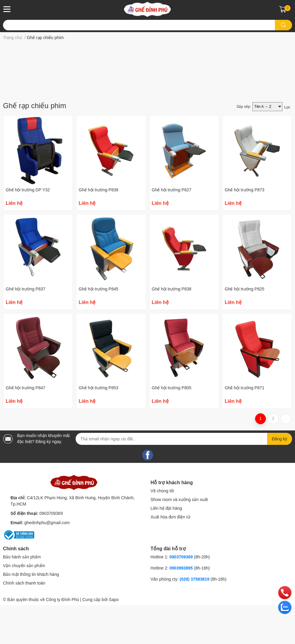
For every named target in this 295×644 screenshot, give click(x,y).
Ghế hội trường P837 (26, 329)
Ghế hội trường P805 (172, 428)
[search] (283, 25)
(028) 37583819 (195, 619)
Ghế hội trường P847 (26, 428)
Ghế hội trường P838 (98, 230)
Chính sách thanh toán (24, 623)
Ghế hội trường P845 (98, 329)
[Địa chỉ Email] (184, 479)
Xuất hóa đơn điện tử (170, 557)
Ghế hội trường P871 (245, 428)
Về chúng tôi (162, 531)
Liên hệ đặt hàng (166, 548)
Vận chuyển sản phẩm (24, 606)
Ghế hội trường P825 (245, 329)
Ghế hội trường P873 (245, 230)
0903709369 (51, 554)
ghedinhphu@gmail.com (47, 563)
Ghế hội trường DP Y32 (28, 230)
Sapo (114, 640)
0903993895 (181, 608)
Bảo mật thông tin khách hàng (31, 615)
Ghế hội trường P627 (172, 230)
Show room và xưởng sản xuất (179, 540)
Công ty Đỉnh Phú (63, 640)
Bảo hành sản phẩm (22, 597)
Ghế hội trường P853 (98, 428)
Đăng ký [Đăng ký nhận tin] (280, 479)
